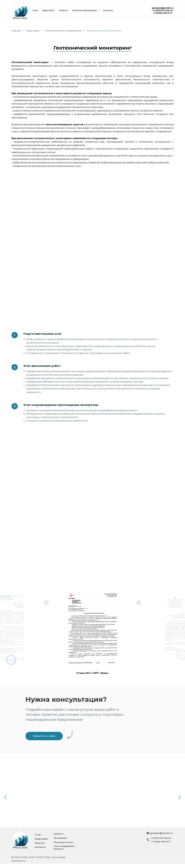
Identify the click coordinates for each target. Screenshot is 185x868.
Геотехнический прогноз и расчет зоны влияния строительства (36, 783)
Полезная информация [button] (85, 11)
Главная (16, 31)
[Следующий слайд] (139, 629)
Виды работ (49, 11)
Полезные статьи (64, 847)
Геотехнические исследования (64, 31)
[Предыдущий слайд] (46, 629)
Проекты (64, 11)
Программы (60, 842)
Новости (58, 838)
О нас (35, 11)
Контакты (108, 11)
